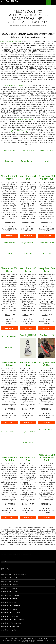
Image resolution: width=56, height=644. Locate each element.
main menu (54, 2)
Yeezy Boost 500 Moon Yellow (10, 626)
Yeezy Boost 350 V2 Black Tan (46, 544)
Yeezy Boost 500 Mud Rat (28, 336)
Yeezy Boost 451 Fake (40, 535)
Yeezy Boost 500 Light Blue (18, 26)
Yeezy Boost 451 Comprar (9, 588)
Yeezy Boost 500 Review (24, 119)
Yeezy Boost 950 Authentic (36, 640)
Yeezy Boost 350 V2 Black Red (10, 613)
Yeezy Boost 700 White (47, 429)
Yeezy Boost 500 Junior (9, 432)
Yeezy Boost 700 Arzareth (9, 599)
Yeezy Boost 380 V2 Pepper (9, 581)
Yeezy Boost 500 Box (12, 544)
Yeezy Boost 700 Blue (35, 531)
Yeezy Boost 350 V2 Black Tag (15, 527)
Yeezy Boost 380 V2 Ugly (47, 336)
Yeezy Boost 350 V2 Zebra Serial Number (14, 574)
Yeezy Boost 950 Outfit (8, 640)
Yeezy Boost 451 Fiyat (39, 26)
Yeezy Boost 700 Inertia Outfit (36, 529)
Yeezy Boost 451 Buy (28, 364)
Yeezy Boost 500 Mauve (9, 177)
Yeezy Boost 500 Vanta (17, 542)
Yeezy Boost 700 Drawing (9, 609)
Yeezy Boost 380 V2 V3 (20, 531)
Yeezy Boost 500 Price (28, 459)
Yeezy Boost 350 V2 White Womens (15, 533)
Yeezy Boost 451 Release (9, 364)
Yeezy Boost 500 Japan (47, 270)
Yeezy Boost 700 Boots (27, 544)
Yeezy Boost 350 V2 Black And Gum (31, 539)
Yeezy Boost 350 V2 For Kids (37, 537)
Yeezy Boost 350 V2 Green (34, 527)
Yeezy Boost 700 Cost (10, 1)
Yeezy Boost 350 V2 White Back (11, 623)
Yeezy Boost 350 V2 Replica (23, 535)
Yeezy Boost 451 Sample (28, 177)
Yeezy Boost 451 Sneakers (17, 537)
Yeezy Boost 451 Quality (9, 630)
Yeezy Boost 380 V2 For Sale (10, 616)
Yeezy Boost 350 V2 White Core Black (47, 458)
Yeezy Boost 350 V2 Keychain (10, 595)
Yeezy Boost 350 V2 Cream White (21, 540)
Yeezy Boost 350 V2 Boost (9, 592)
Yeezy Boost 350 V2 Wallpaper (10, 606)
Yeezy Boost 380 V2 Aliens (34, 542)
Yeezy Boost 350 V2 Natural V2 (11, 41)
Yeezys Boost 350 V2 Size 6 (13, 85)
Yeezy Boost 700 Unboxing (21, 640)
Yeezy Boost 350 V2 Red (8, 602)
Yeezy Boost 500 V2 (40, 540)
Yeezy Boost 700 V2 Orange (18, 131)
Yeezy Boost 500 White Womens (11, 578)
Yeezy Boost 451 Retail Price (15, 529)
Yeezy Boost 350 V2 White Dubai (26, 639)
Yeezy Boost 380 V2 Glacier (38, 533)
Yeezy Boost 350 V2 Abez (47, 364)
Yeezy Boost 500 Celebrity (9, 459)
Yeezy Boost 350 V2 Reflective (47, 177)
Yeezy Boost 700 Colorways (9, 585)
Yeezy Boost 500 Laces (28, 270)
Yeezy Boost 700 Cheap (9, 270)
